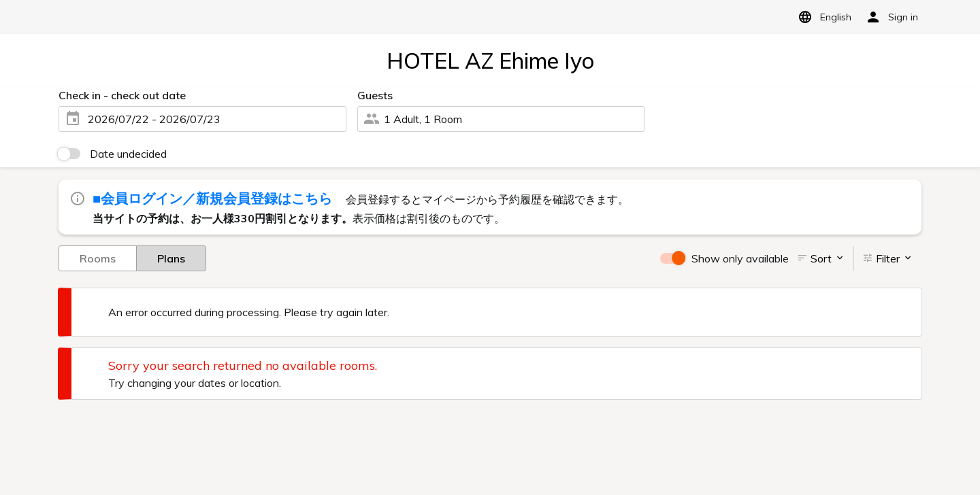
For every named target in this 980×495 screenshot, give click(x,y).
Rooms (98, 258)
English (822, 17)
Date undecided (128, 154)
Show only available (740, 258)
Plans (171, 258)
